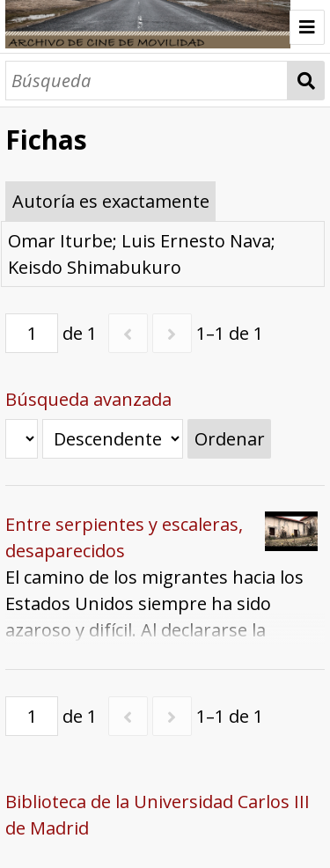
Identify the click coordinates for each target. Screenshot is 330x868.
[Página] (32, 333)
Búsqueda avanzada (88, 399)
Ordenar (230, 439)
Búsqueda (306, 81)
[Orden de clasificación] (113, 439)
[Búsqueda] (147, 81)
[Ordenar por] (22, 439)
